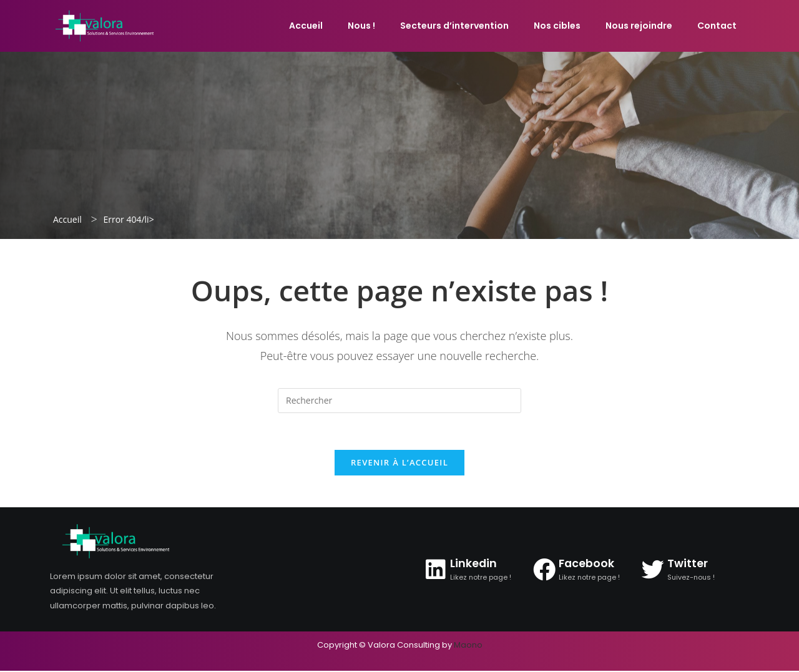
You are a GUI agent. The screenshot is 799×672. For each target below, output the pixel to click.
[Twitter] (653, 570)
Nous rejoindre (639, 26)
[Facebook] (544, 570)
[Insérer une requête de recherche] (399, 401)
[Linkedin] (436, 570)
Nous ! (361, 26)
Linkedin (474, 564)
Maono (468, 646)
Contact (717, 26)
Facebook (587, 564)
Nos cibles (557, 26)
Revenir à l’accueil (399, 464)
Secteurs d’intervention (454, 26)
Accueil (306, 26)
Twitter (688, 564)
